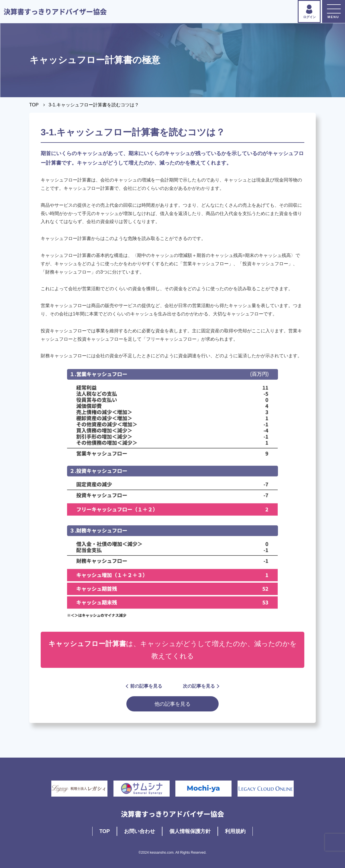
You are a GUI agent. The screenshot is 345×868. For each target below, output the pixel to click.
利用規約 (235, 831)
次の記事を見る (201, 686)
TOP (34, 105)
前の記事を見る (144, 686)
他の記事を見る (172, 704)
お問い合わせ (140, 831)
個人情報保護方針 (190, 831)
